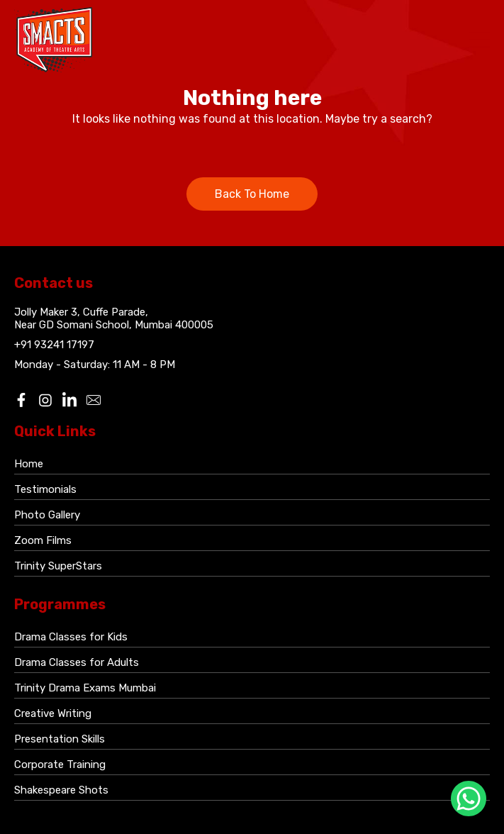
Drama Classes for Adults (77, 662)
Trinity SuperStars (58, 566)
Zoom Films (43, 540)
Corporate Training (60, 764)
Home (29, 464)
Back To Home (252, 194)
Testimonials (45, 489)
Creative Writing (53, 713)
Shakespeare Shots (61, 790)
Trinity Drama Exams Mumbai (85, 688)
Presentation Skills (60, 739)
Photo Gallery (47, 515)
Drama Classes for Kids (71, 637)
